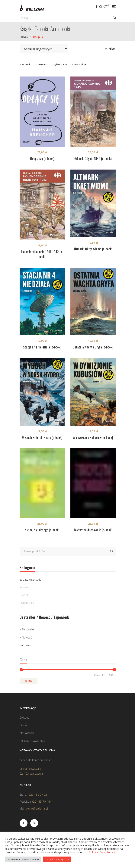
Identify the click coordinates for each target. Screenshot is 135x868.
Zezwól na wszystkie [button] (57, 859)
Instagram (101, 7)
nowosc (42, 64)
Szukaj (112, 551)
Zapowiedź (27, 645)
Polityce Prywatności (102, 852)
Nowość (27, 637)
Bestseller (29, 629)
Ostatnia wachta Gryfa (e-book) (93, 347)
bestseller (80, 64)
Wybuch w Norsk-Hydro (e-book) (42, 437)
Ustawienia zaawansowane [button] (23, 859)
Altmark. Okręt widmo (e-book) (93, 249)
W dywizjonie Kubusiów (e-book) (93, 437)
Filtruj (29, 681)
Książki (24, 587)
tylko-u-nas (61, 64)
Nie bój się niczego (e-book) (42, 530)
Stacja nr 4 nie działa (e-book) (42, 347)
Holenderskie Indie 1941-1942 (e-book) (42, 254)
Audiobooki (27, 603)
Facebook (97, 7)
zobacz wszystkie (31, 579)
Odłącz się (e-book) (42, 158)
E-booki (24, 595)
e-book (26, 64)
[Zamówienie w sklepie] (44, 49)
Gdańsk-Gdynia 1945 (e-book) (93, 158)
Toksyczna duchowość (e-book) (93, 530)
